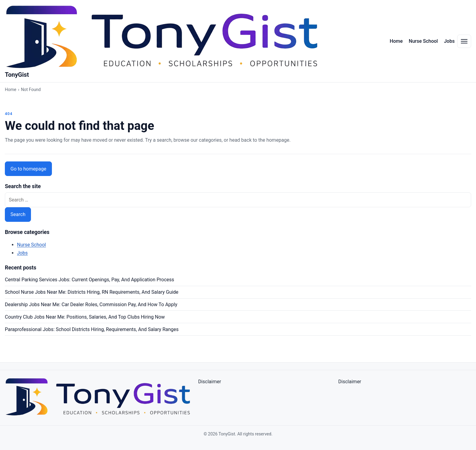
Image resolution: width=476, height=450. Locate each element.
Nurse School (423, 41)
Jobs (449, 41)
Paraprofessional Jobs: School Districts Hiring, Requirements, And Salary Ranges (92, 329)
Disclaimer (210, 382)
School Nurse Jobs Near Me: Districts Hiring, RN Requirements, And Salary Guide (92, 292)
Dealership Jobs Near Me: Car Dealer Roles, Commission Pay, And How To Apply (91, 305)
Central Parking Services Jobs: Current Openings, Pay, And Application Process (90, 280)
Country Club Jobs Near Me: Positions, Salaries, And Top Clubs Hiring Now (85, 317)
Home (396, 41)
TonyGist (17, 75)
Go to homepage (29, 169)
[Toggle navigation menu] (464, 41)
